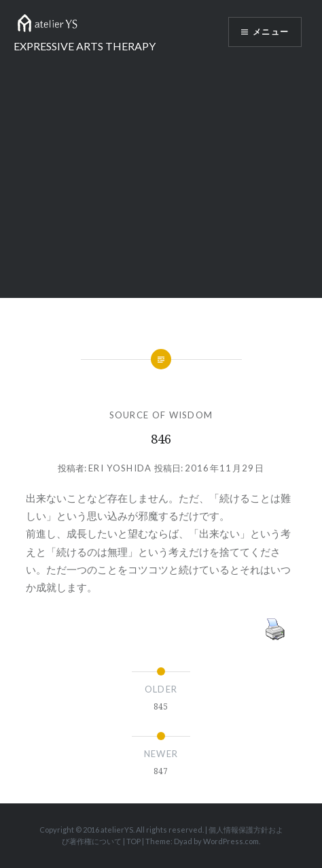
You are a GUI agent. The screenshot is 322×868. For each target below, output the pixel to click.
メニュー (271, 32)
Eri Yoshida (120, 468)
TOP (133, 841)
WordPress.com (231, 841)
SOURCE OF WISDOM (161, 415)
